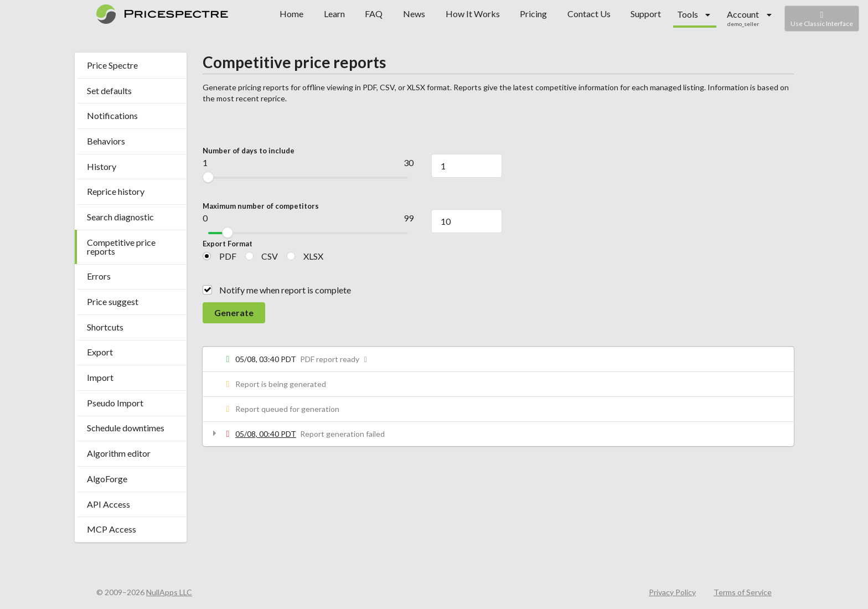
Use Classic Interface (822, 19)
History (102, 166)
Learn (334, 14)
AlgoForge (107, 479)
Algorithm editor (119, 453)
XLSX (313, 256)
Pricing (533, 14)
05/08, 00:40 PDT (266, 434)
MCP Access (112, 529)
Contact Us (589, 14)
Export (100, 352)
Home (291, 14)
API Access (108, 504)
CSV (270, 256)
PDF (228, 256)
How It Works (473, 14)
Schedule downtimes (126, 428)
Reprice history (116, 191)
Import (100, 377)
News (414, 14)
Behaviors (106, 141)
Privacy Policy (672, 592)
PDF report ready (335, 359)
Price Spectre (112, 65)
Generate (234, 313)
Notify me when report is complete (285, 290)
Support (646, 14)
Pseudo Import (115, 403)
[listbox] (694, 15)
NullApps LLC (169, 592)
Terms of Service (743, 592)
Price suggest (113, 301)
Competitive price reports (121, 247)
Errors (99, 276)
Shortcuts (105, 327)
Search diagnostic (120, 217)
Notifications (112, 115)
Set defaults (109, 91)
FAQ (374, 14)
